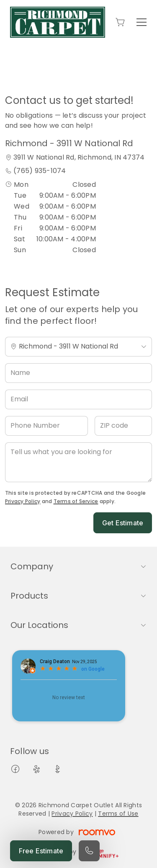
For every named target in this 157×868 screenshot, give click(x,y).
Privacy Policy (23, 501)
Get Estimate (123, 523)
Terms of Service (76, 501)
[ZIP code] (123, 426)
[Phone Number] (46, 426)
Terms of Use (118, 814)
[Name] (78, 373)
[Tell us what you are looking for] (78, 462)
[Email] (78, 399)
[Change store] (78, 347)
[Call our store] (89, 851)
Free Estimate (41, 851)
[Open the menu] (142, 22)
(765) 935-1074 (40, 171)
